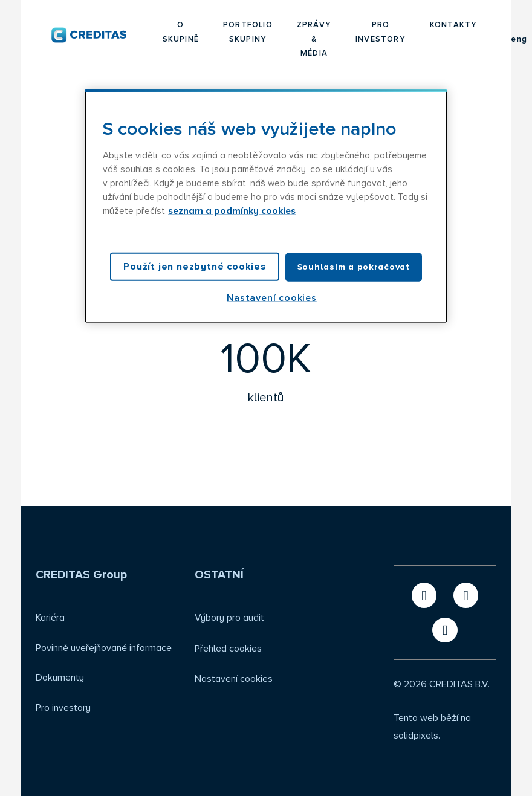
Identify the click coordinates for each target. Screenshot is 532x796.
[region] (266, 206)
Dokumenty (60, 678)
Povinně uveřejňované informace (104, 648)
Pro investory (63, 708)
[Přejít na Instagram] (445, 630)
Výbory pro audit (229, 618)
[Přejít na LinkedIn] (466, 595)
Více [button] (434, 25)
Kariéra (50, 618)
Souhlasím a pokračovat (354, 267)
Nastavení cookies (234, 679)
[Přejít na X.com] (424, 595)
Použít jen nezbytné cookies (195, 267)
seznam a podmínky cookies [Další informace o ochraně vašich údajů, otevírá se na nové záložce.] (232, 211)
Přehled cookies (228, 649)
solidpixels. (417, 736)
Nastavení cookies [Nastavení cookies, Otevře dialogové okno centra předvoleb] (272, 297)
